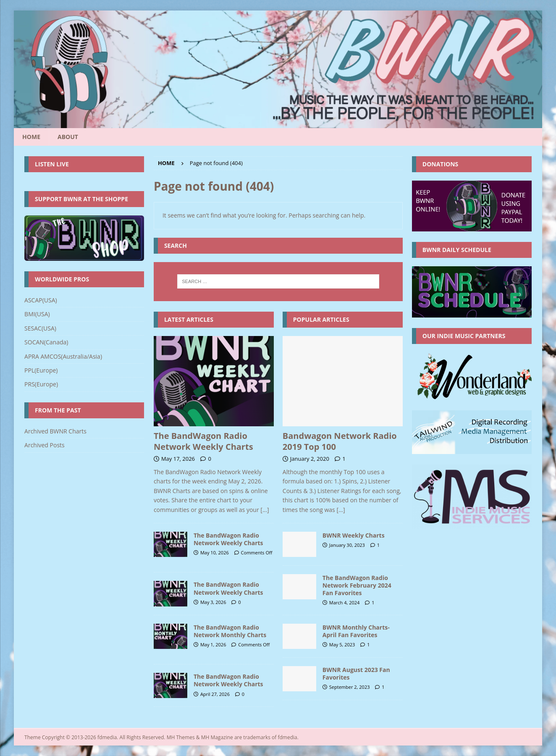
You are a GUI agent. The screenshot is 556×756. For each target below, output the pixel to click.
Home (31, 137)
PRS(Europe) (41, 384)
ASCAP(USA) (41, 300)
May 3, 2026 (213, 602)
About (68, 137)
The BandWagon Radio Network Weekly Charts (203, 441)
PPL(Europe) (41, 370)
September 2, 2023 (350, 687)
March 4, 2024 (345, 602)
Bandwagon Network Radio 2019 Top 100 (340, 441)
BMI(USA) (37, 314)
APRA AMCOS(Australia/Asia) (63, 356)
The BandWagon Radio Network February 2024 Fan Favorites (357, 585)
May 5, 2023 (342, 644)
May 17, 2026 (178, 459)
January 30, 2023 (347, 545)
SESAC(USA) (40, 328)
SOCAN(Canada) (46, 342)
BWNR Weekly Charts (354, 535)
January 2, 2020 (310, 459)
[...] (265, 510)
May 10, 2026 (215, 553)
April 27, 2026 (215, 694)
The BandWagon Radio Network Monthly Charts (230, 631)
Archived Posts (45, 445)
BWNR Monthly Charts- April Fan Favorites (356, 631)
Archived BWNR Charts (55, 431)
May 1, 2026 (213, 644)
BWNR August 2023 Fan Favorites (356, 673)
